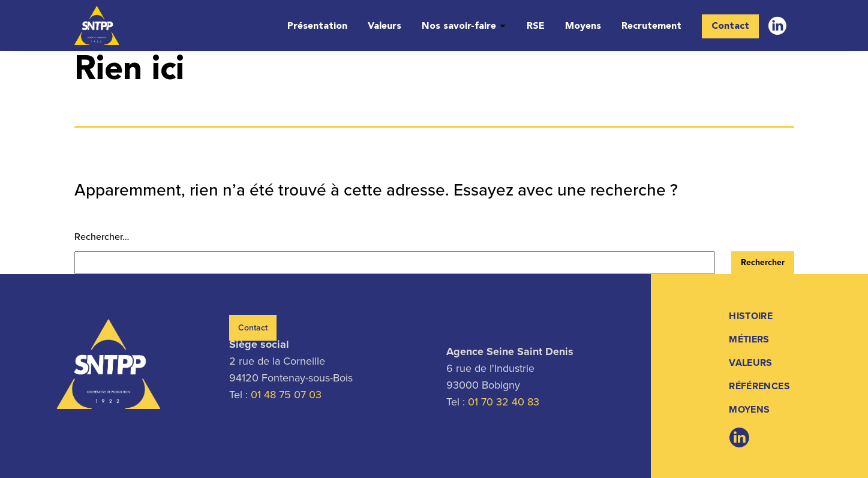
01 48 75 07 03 (286, 395)
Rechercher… (102, 237)
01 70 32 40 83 (504, 402)
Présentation (317, 26)
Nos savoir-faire (459, 26)
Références (759, 386)
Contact (730, 26)
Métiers (749, 339)
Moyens (583, 26)
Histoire (751, 316)
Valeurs (385, 26)
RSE (536, 26)
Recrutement (651, 26)
